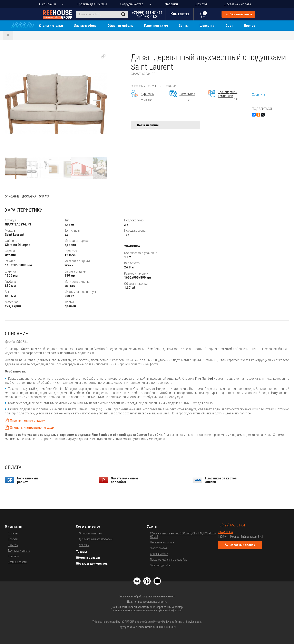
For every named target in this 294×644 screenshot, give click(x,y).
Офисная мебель (120, 26)
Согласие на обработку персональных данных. (147, 596)
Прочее (250, 26)
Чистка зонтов (159, 548)
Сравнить (259, 94)
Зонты (184, 26)
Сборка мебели (159, 554)
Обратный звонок (239, 14)
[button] (103, 56)
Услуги (152, 527)
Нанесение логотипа (162, 542)
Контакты (14, 556)
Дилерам (84, 545)
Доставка (29, 196)
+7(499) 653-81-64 (147, 14)
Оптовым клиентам (90, 533)
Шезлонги (207, 26)
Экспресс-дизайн (160, 565)
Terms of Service (185, 622)
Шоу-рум (201, 4)
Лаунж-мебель (85, 26)
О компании (47, 4)
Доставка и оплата (237, 4)
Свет (229, 26)
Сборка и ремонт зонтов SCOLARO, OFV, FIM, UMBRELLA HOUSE (183, 535)
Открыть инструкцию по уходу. (33, 427)
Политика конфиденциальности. (147, 602)
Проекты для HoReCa (92, 4)
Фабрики (171, 4)
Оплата (44, 196)
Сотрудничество (132, 4)
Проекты (13, 539)
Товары (81, 552)
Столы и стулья (51, 26)
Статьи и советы (17, 562)
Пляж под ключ (156, 26)
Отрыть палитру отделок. (28, 420)
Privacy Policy (161, 622)
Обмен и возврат (88, 558)
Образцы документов (92, 564)
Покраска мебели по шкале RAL (169, 560)
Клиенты (13, 533)
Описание (12, 196)
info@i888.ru (225, 532)
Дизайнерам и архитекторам (96, 539)
